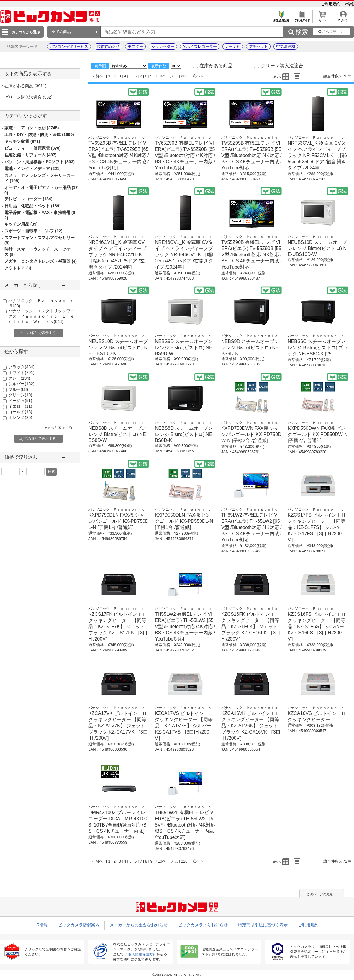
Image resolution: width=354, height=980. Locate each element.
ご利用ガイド (302, 19)
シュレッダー (163, 46)
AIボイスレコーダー (200, 46)
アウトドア (18, 268)
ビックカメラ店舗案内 (79, 925)
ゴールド (20, 412)
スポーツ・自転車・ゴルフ (33, 231)
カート (323, 19)
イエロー (20, 406)
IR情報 (348, 4)
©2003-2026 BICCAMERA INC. (177, 975)
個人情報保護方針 (142, 954)
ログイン (343, 19)
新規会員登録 (281, 19)
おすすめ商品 (108, 46)
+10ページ (164, 76)
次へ (196, 76)
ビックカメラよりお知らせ (203, 925)
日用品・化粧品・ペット (33, 206)
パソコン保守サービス (69, 46)
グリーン (20, 395)
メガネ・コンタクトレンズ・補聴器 (41, 261)
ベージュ (20, 401)
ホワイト (21, 373)
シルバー (21, 384)
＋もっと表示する (58, 427)
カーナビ (233, 46)
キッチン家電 (22, 141)
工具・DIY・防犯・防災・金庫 (39, 135)
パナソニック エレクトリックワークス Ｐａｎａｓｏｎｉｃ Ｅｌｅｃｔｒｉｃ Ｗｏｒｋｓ (41, 316)
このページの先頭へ (321, 894)
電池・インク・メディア (33, 169)
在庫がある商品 (25, 86)
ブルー (18, 389)
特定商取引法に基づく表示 (263, 925)
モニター (135, 46)
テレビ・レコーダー (28, 199)
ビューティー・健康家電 (33, 148)
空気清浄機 (286, 46)
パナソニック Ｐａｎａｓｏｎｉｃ (117, 138)
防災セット (258, 46)
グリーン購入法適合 (28, 97)
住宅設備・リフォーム (31, 155)
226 (184, 76)
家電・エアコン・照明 (32, 128)
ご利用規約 (331, 4)
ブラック (21, 367)
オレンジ (20, 417)
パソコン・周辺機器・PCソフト (40, 162)
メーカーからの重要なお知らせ (139, 925)
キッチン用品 (21, 224)
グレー (19, 378)
